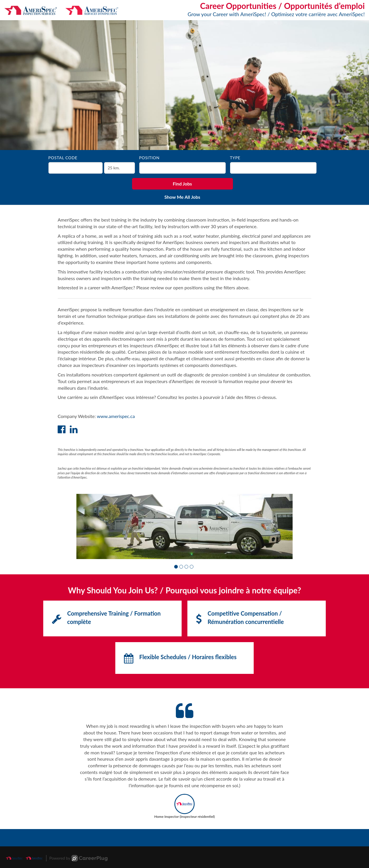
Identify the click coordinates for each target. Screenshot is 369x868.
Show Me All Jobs (182, 197)
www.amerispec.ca (116, 416)
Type (235, 158)
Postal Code (63, 158)
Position (149, 158)
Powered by (78, 858)
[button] (176, 567)
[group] (184, 526)
